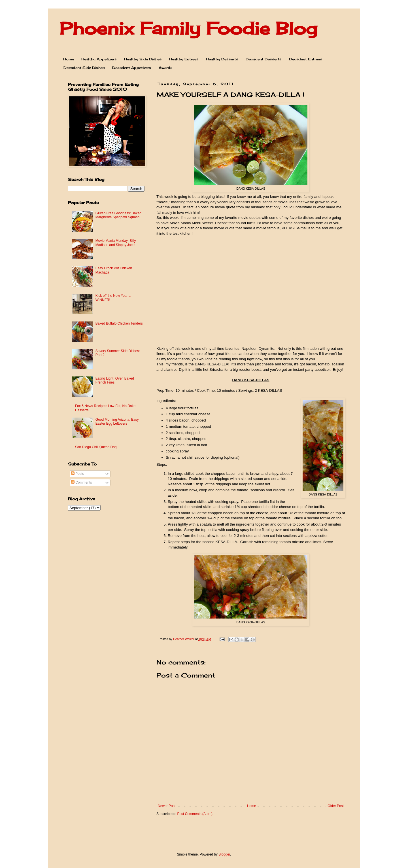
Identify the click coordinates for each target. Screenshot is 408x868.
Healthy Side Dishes (143, 59)
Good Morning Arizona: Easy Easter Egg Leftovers (117, 422)
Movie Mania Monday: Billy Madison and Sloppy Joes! (116, 243)
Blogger (224, 854)
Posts (77, 474)
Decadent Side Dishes (84, 68)
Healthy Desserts (222, 59)
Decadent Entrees (306, 59)
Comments (81, 482)
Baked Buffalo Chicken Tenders (119, 323)
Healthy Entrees (184, 59)
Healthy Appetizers (99, 59)
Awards (166, 68)
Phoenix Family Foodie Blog (188, 28)
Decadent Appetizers (132, 68)
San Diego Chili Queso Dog (96, 447)
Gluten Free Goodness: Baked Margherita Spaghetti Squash (118, 215)
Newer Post (167, 806)
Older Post (336, 806)
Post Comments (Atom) (195, 814)
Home (69, 59)
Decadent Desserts (264, 59)
